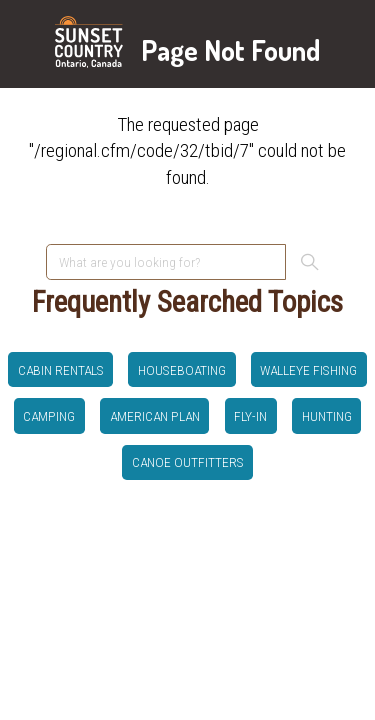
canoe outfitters (188, 462)
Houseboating (182, 370)
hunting (327, 416)
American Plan (155, 416)
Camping (49, 416)
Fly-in (250, 416)
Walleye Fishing (308, 370)
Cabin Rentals (61, 370)
